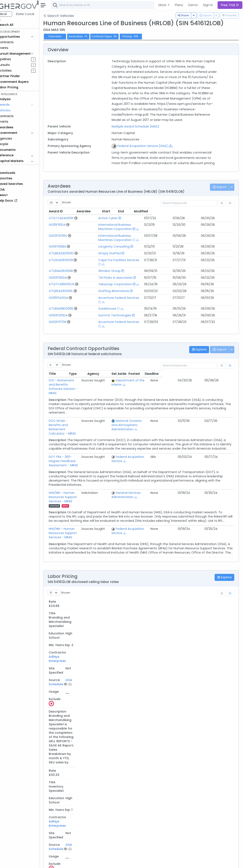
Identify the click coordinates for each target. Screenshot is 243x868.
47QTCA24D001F (73, 229)
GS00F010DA (70, 275)
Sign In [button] (208, 5)
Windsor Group (106, 269)
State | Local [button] (37, 14)
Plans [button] (179, 5)
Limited (104, 470)
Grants (15, 48)
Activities (17, 71)
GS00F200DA (70, 309)
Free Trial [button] (230, 5)
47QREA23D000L (73, 289)
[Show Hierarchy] (178, 151)
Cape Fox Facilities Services (116, 262)
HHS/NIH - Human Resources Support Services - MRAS (82, 468)
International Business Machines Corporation (129, 235)
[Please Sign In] (197, 589)
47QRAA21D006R (73, 269)
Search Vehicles (70, 16)
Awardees (90, 36)
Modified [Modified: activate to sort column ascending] (221, 222)
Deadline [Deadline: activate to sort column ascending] (223, 363)
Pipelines (16, 59)
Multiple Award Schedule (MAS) (143, 132)
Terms (88, 862)
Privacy (101, 862)
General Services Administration (147, 468)
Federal (13, 14)
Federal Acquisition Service (157, 433)
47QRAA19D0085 (73, 302)
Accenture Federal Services (116, 296)
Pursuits (16, 65)
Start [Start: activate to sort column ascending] (185, 222)
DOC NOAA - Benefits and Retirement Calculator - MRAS (83, 404)
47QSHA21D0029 (73, 262)
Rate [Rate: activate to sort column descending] (64, 574)
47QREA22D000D (73, 255)
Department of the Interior (157, 370)
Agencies (17, 138)
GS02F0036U (70, 242)
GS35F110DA (69, 235)
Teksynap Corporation (112, 282)
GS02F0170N (69, 316)
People (15, 144)
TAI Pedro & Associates (112, 275)
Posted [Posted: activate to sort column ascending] (205, 363)
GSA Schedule (198, 583)
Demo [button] (193, 5)
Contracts (18, 42)
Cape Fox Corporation (158, 810)
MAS (64, 474)
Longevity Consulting (111, 249)
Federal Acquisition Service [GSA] (150, 151)
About (61, 862)
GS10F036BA (69, 249)
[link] (230, 355)
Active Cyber (105, 229)
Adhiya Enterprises (157, 583)
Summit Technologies (112, 309)
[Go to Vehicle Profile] (88, 229)
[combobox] (126, 5)
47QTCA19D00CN (73, 282)
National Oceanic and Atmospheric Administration (154, 404)
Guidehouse (104, 302)
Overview (67, 36)
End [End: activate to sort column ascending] (200, 222)
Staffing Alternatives (111, 289)
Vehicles (16, 110)
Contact (74, 862)
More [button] (163, 5)
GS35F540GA (70, 296)
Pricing (143, 36)
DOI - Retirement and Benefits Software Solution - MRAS (83, 372)
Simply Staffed (107, 255)
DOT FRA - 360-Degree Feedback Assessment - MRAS (86, 436)
